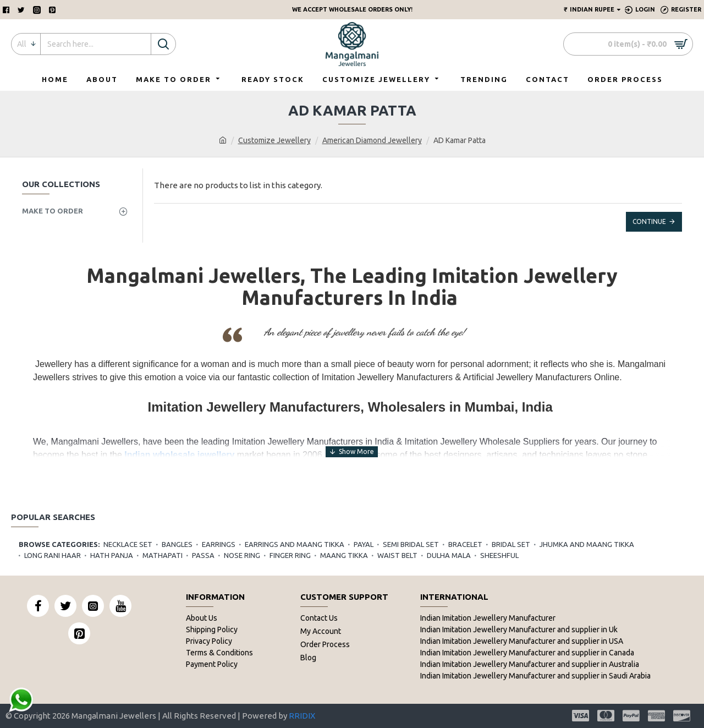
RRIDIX (302, 716)
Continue (649, 221)
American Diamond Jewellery (372, 140)
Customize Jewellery (274, 140)
